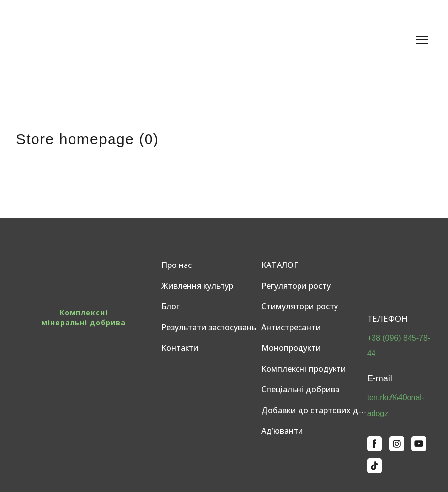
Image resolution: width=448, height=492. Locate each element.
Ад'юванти (282, 431)
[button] (374, 444)
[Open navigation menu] (422, 40)
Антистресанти (291, 327)
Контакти (180, 348)
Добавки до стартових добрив (314, 410)
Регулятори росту (296, 286)
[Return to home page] (89, 40)
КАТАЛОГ (280, 265)
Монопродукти (291, 348)
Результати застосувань (209, 327)
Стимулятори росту (299, 307)
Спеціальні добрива (300, 390)
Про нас (177, 265)
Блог (170, 307)
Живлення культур (197, 286)
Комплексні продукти (303, 369)
